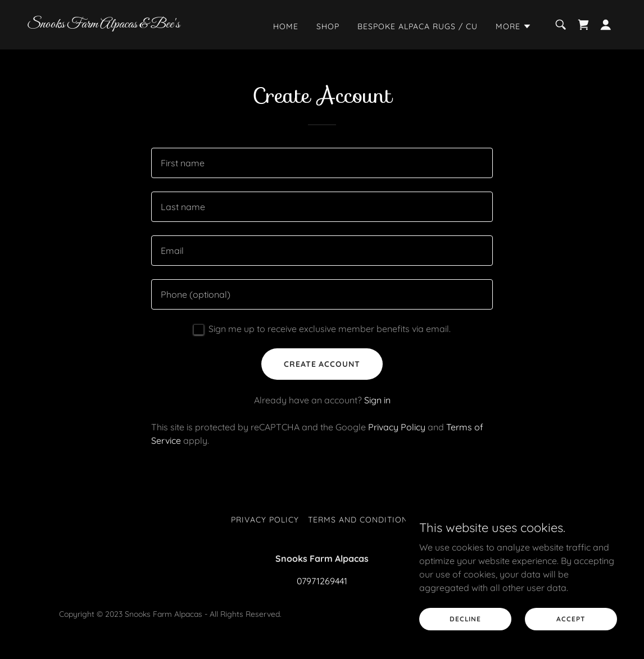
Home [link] (286, 26)
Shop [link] (328, 26)
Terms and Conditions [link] (360, 520)
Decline (465, 619)
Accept (571, 619)
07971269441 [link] (322, 581)
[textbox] (322, 163)
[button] (514, 26)
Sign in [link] (377, 400)
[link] (110, 24)
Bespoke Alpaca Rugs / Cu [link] (418, 26)
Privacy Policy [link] (397, 427)
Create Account (322, 364)
